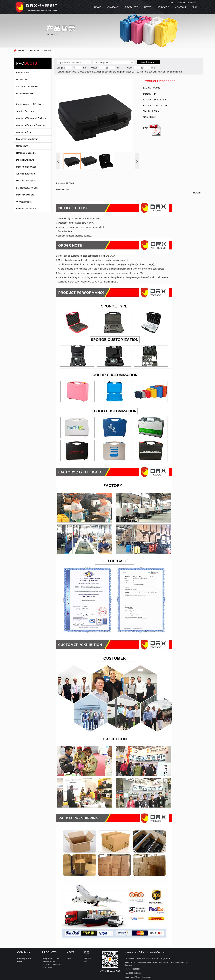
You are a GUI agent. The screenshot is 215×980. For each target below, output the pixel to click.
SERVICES (163, 7)
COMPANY (113, 7)
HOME (98, 7)
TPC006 (48, 51)
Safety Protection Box (51, 958)
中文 (86, 961)
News (69, 958)
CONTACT (181, 7)
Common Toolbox (49, 961)
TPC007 (66, 189)
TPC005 (70, 183)
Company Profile (24, 958)
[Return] (197, 193)
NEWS (148, 7)
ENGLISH (88, 958)
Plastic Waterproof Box (51, 965)
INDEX (21, 51)
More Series (47, 968)
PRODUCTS (132, 7)
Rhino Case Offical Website (183, 3)
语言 (195, 7)
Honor (20, 961)
